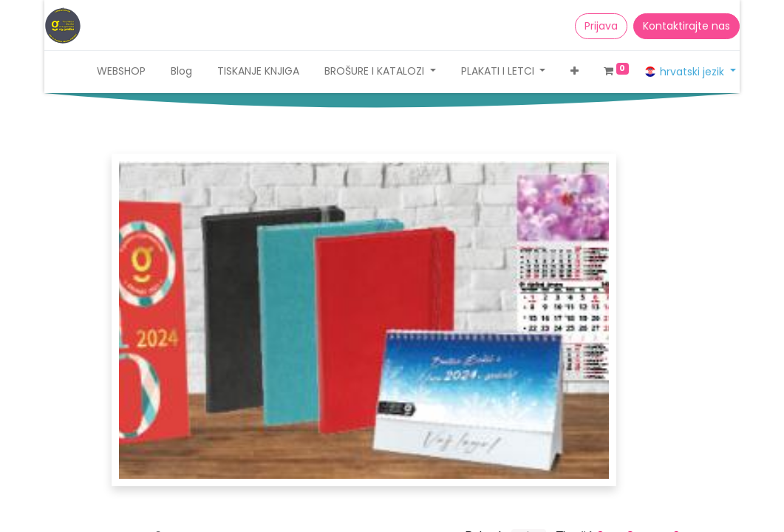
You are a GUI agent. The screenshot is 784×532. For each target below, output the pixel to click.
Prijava (601, 26)
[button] (575, 71)
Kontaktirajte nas (686, 26)
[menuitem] (121, 71)
